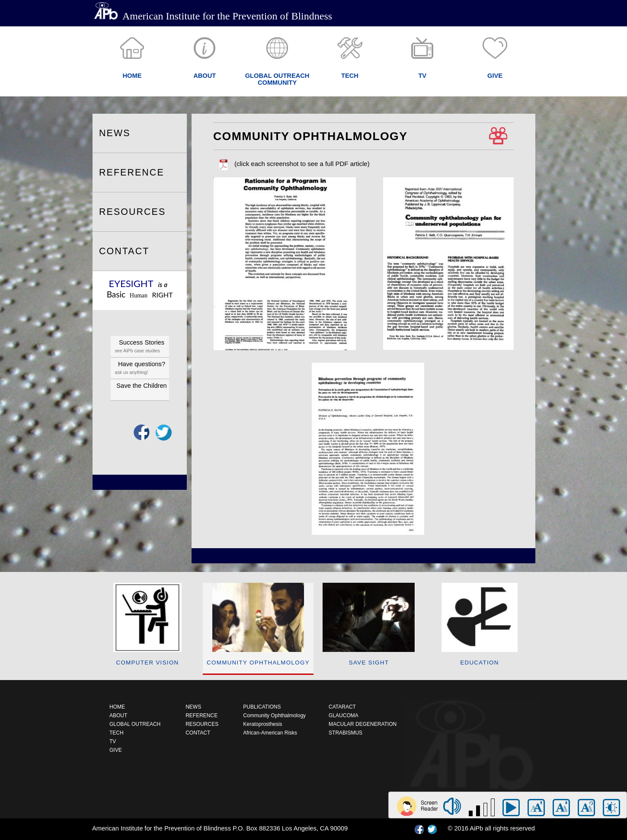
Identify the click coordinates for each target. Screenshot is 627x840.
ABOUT (118, 715)
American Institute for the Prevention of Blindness (213, 16)
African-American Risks (270, 733)
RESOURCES (132, 212)
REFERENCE (132, 172)
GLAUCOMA (344, 715)
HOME (117, 707)
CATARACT (342, 707)
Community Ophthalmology (274, 715)
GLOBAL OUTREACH (135, 724)
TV (113, 741)
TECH (117, 733)
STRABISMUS (345, 733)
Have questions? (142, 369)
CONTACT (124, 251)
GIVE (116, 750)
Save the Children (142, 386)
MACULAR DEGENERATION (363, 724)
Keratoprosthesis (262, 724)
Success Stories (142, 347)
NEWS (115, 133)
